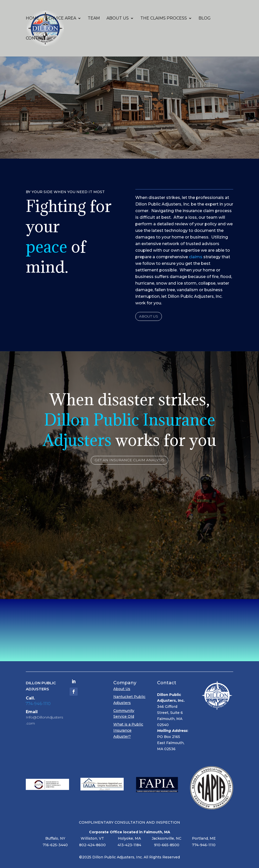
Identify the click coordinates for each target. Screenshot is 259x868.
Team (94, 19)
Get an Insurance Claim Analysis (129, 460)
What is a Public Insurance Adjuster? (128, 730)
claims (196, 257)
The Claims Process (164, 19)
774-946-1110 (38, 704)
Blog (205, 19)
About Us (118, 19)
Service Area (61, 19)
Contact (36, 39)
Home (33, 19)
